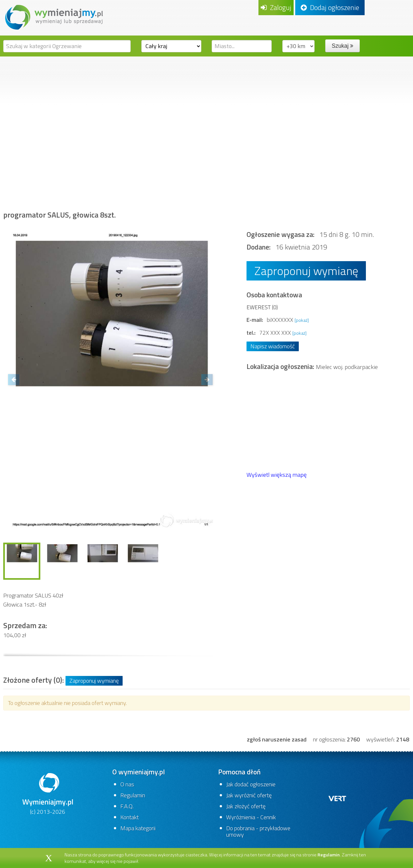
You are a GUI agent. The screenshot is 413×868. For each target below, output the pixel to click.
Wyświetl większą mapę (277, 475)
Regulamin (133, 795)
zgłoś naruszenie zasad (277, 739)
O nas (127, 784)
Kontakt (130, 817)
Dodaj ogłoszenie (330, 7)
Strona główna (28, 179)
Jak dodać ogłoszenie (251, 784)
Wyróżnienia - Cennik (251, 817)
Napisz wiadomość (273, 346)
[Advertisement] (206, 105)
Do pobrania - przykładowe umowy (258, 831)
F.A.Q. (127, 806)
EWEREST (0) (262, 307)
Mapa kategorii (138, 828)
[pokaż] (302, 320)
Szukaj (342, 46)
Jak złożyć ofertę (246, 806)
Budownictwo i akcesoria (138, 179)
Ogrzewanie (199, 179)
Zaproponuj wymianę (306, 271)
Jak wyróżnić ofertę (249, 795)
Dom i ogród (77, 179)
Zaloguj (276, 7)
